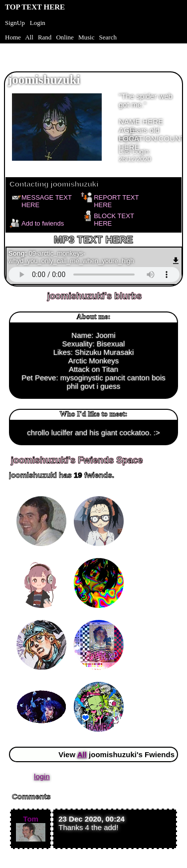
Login (38, 23)
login (42, 776)
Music (87, 37)
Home (13, 37)
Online (65, 37)
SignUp (15, 23)
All (30, 37)
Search (108, 37)
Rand (45, 37)
